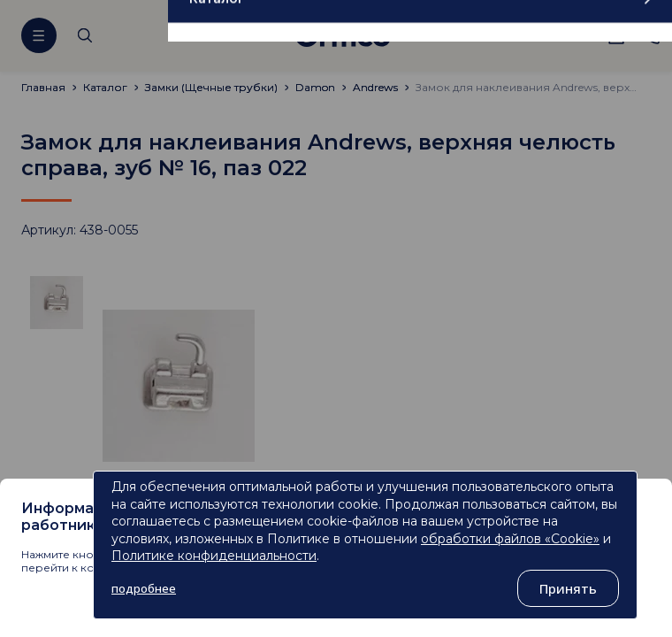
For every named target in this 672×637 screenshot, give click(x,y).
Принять (568, 588)
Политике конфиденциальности (214, 556)
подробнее (144, 588)
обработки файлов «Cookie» (510, 539)
